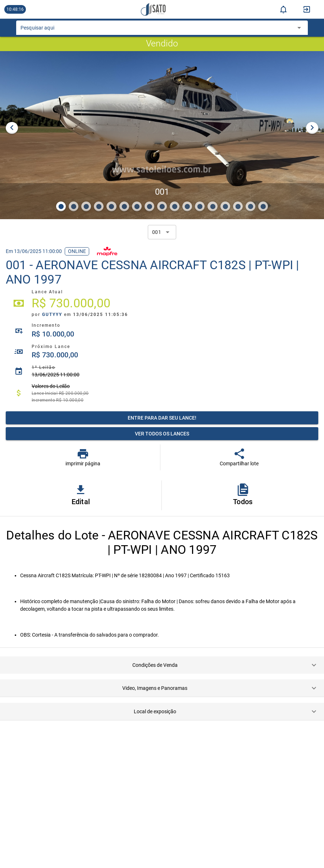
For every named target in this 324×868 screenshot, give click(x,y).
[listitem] (162, 303)
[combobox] (157, 30)
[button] (162, 665)
